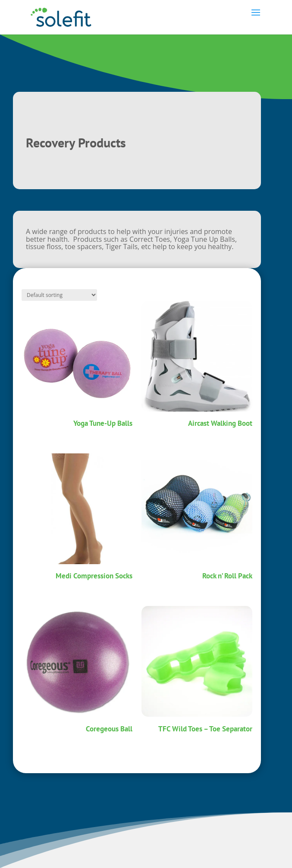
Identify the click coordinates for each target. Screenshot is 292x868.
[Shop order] (59, 295)
